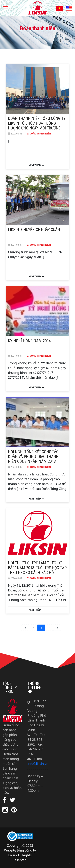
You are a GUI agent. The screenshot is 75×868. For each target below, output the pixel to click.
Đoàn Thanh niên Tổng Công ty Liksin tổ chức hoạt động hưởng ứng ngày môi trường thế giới (37, 126)
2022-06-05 (15, 134)
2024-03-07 (15, 245)
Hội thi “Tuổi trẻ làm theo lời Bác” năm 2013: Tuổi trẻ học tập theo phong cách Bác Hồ (37, 568)
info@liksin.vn (38, 764)
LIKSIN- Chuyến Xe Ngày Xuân (34, 230)
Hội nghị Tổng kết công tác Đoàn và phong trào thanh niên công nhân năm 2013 (33, 457)
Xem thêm (36, 165)
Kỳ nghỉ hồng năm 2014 (29, 341)
